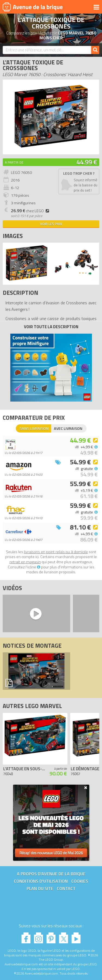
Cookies (80, 881)
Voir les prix (51, 224)
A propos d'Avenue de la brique (51, 874)
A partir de (14, 162)
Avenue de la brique (33, 7)
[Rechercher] (95, 50)
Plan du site (40, 888)
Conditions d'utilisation (41, 881)
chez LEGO (31, 211)
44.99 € (87, 162)
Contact (66, 888)
